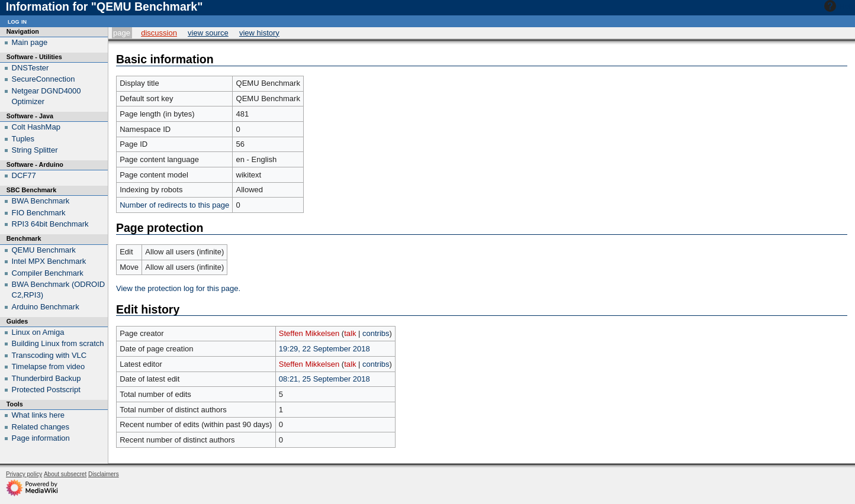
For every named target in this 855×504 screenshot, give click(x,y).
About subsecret (65, 474)
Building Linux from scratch (58, 343)
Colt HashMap (36, 127)
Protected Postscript (46, 390)
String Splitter (35, 150)
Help (838, 6)
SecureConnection (44, 79)
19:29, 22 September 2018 (324, 349)
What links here (38, 415)
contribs (376, 333)
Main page (30, 42)
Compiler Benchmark (48, 273)
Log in (17, 21)
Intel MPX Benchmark (49, 261)
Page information (41, 438)
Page (122, 33)
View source (208, 33)
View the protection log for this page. (178, 288)
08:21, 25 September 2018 (324, 379)
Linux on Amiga (38, 332)
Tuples (23, 139)
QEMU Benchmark (44, 250)
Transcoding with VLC (49, 355)
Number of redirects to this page (174, 205)
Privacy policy (24, 474)
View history (259, 33)
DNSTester (30, 68)
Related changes (41, 427)
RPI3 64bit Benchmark (50, 224)
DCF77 (24, 175)
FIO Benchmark (39, 213)
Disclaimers (104, 474)
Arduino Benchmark (46, 307)
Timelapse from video (49, 366)
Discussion (159, 33)
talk (350, 333)
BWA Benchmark (41, 201)
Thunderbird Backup (46, 378)
